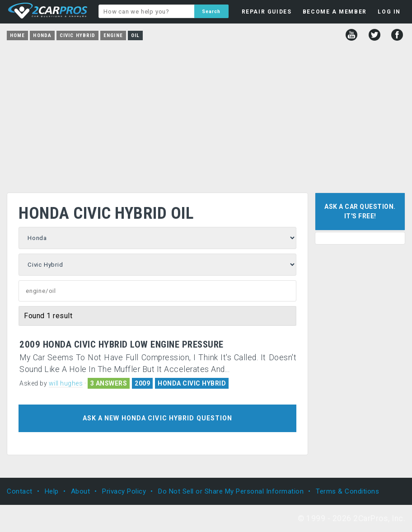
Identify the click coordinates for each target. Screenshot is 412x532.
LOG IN (389, 12)
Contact (20, 491)
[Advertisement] (206, 113)
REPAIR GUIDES (267, 12)
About (81, 491)
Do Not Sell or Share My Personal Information (231, 491)
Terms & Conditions (347, 491)
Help (52, 491)
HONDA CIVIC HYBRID (192, 383)
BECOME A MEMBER (335, 12)
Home (17, 35)
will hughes (66, 383)
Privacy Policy (124, 491)
